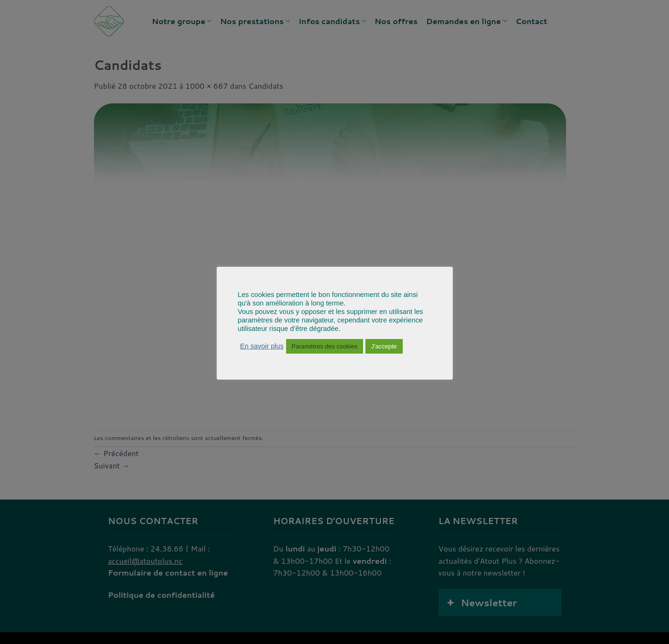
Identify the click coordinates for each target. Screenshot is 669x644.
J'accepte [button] (384, 346)
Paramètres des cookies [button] (325, 346)
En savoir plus (262, 346)
